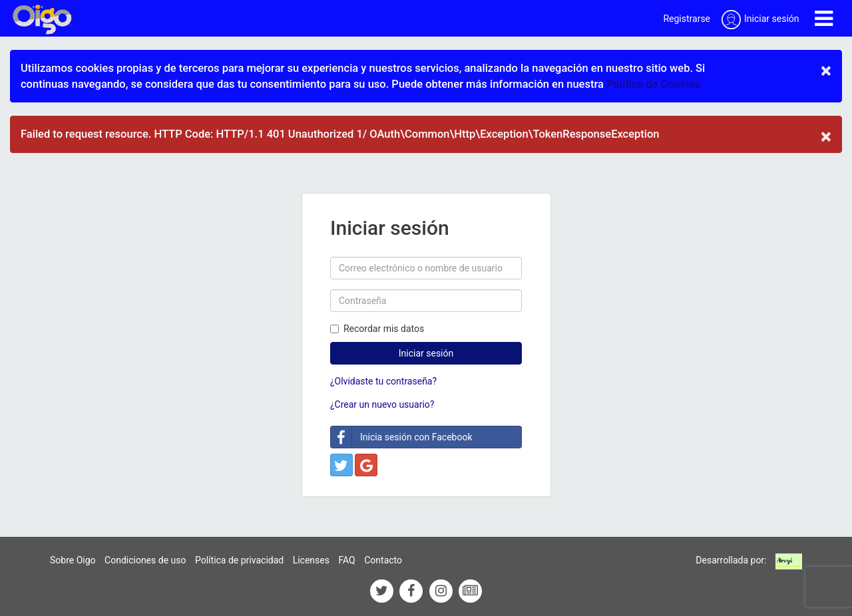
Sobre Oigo (73, 560)
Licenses (311, 560)
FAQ (346, 560)
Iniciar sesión (426, 353)
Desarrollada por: (731, 560)
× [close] (826, 71)
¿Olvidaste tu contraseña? (383, 381)
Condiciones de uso (145, 560)
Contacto (383, 560)
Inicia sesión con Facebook (402, 437)
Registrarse (687, 19)
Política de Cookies (653, 84)
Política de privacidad (239, 560)
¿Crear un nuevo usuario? (382, 404)
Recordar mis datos (377, 329)
